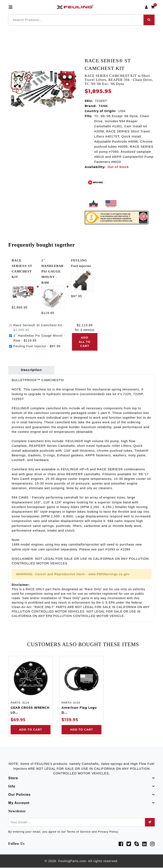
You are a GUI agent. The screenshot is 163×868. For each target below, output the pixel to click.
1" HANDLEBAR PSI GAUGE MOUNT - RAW (53, 272)
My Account (19, 803)
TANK (103, 106)
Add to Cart (31, 730)
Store (13, 778)
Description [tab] (31, 370)
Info (12, 787)
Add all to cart (85, 342)
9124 (26, 703)
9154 (77, 703)
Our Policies (19, 795)
